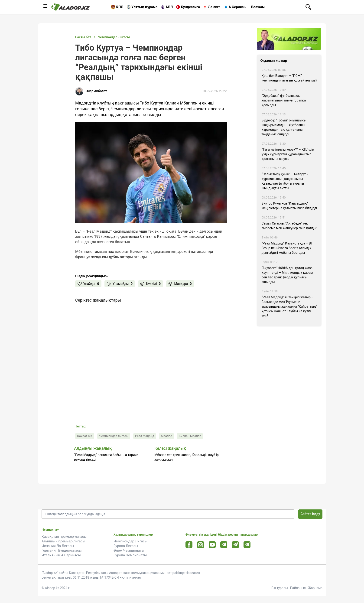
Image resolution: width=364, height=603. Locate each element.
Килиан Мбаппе (190, 436)
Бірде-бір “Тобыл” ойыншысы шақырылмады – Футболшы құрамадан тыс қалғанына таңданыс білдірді (284, 127)
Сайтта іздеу (310, 514)
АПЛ (169, 7)
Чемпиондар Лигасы (130, 541)
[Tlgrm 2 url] (247, 545)
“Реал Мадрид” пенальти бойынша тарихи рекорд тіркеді (106, 457)
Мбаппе (166, 436)
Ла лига (214, 7)
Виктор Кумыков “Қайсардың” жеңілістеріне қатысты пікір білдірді (289, 206)
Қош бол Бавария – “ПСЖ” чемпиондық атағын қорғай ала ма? (289, 78)
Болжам (258, 7)
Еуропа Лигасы (126, 546)
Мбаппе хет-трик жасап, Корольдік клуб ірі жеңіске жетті (187, 457)
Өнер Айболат (96, 91)
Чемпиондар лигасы (114, 436)
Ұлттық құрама (144, 7)
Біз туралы (280, 588)
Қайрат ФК (85, 436)
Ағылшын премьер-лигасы (63, 541)
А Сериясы (238, 7)
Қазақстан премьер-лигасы (64, 537)
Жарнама (315, 588)
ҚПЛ (120, 7)
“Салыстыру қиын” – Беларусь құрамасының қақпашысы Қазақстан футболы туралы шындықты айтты (285, 181)
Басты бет (83, 37)
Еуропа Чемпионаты (130, 555)
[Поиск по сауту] (308, 7)
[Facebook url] (189, 545)
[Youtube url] (212, 545)
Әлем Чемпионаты (129, 551)
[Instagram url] (201, 545)
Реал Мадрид (145, 436)
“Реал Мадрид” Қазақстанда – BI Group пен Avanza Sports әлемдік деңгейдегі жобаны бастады (287, 248)
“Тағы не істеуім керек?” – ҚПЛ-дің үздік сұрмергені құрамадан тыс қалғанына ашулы (288, 154)
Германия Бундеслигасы (62, 551)
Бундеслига (190, 7)
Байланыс (298, 588)
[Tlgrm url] (236, 545)
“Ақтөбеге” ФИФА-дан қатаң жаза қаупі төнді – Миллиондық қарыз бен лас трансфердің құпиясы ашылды (287, 275)
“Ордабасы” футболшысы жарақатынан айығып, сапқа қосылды (284, 100)
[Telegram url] (224, 545)
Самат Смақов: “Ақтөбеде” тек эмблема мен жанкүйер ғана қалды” (290, 226)
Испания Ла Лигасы (58, 546)
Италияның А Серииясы (61, 555)
